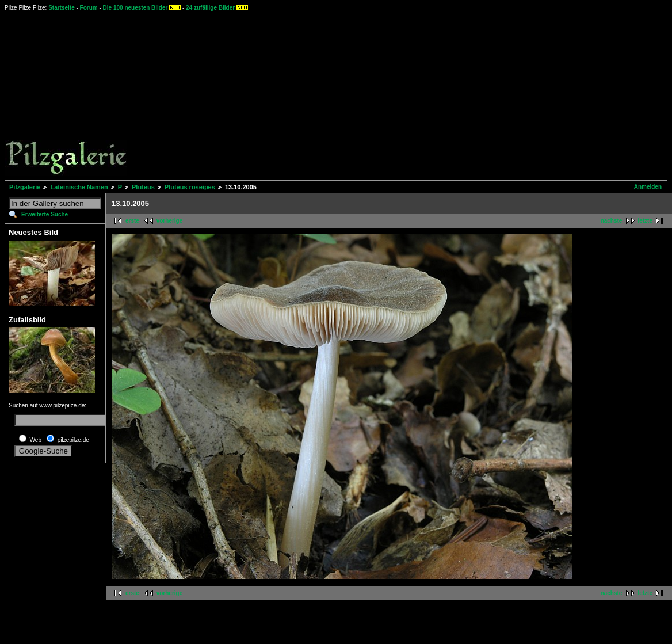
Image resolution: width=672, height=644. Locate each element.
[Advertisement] (386, 95)
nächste (612, 221)
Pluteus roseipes (190, 187)
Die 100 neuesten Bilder (135, 8)
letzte (645, 221)
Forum (89, 8)
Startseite (62, 8)
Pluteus (143, 187)
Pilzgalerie (25, 187)
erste (132, 221)
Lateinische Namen (79, 187)
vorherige (170, 221)
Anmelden (648, 187)
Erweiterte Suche (45, 214)
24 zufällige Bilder (210, 8)
